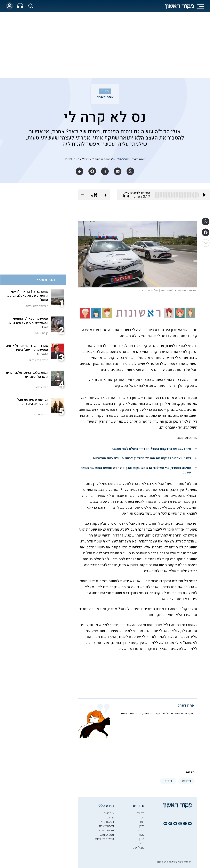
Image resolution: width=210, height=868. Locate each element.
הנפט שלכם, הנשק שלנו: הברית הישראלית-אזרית (27, 375)
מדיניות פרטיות (105, 830)
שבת (142, 835)
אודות (111, 818)
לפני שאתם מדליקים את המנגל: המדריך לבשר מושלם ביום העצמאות (142, 458)
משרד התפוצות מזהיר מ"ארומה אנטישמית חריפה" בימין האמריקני (27, 350)
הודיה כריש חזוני (39, 360)
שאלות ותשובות (104, 839)
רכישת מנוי (107, 822)
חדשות (140, 813)
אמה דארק (105, 97)
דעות (142, 818)
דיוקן (142, 826)
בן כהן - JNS (41, 333)
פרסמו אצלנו (106, 826)
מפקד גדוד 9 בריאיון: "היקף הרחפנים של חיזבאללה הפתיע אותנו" (28, 296)
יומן (142, 822)
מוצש (141, 830)
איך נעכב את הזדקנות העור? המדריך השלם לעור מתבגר (151, 449)
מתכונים (140, 843)
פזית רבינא (42, 387)
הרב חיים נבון (41, 414)
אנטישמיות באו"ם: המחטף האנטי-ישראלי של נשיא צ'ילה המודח (28, 323)
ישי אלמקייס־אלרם (37, 306)
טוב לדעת (139, 848)
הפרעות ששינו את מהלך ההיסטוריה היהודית (32, 402)
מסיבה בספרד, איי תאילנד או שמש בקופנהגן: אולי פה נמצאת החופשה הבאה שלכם (136, 470)
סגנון (105, 91)
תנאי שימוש (107, 835)
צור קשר (109, 813)
